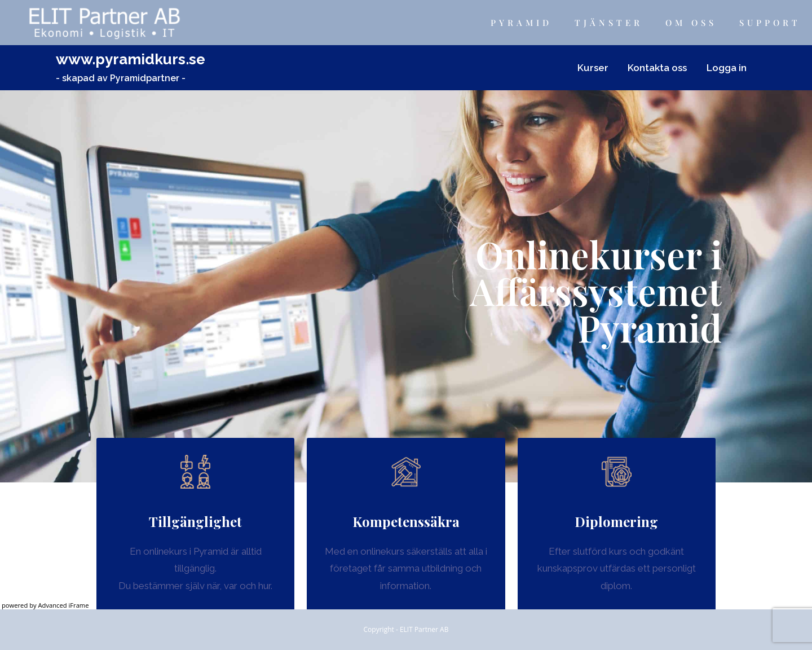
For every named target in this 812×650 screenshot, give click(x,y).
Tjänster (609, 23)
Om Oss (691, 23)
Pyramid (521, 23)
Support (770, 23)
